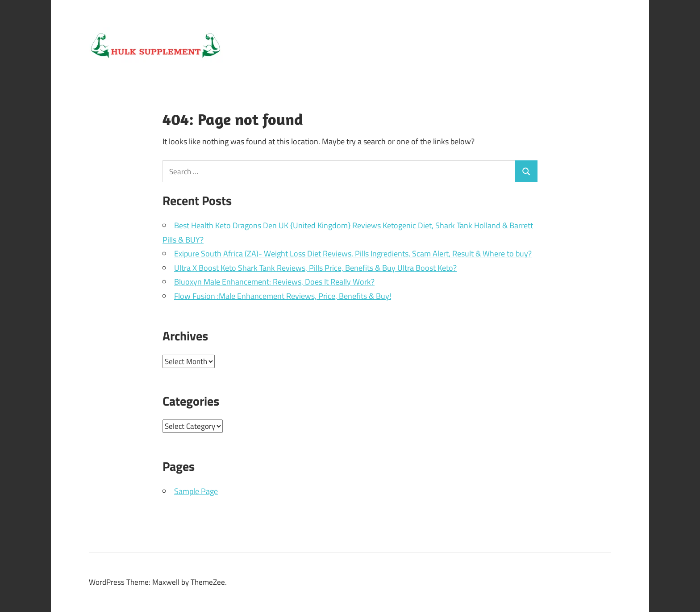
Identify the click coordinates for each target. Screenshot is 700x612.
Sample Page (196, 491)
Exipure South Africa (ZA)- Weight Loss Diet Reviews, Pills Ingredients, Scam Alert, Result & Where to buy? (353, 254)
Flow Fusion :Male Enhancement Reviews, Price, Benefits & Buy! (283, 296)
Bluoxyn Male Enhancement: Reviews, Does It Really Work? (274, 282)
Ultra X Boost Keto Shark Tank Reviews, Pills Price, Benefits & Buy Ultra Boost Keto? (315, 268)
